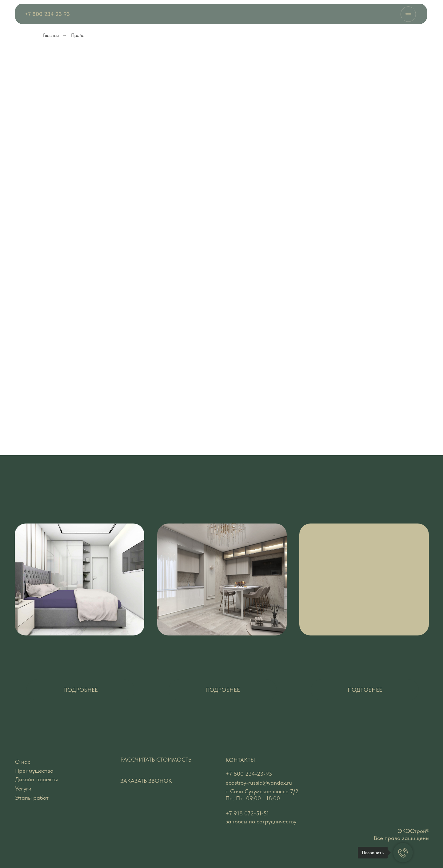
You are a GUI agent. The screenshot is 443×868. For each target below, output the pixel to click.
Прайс (78, 35)
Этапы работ (32, 798)
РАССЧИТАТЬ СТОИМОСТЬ (156, 760)
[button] (81, 690)
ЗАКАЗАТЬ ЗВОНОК (146, 781)
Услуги (23, 788)
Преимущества (34, 771)
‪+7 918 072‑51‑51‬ (247, 813)
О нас (23, 762)
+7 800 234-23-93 (249, 774)
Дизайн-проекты (36, 779)
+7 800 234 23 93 (47, 14)
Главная (51, 35)
